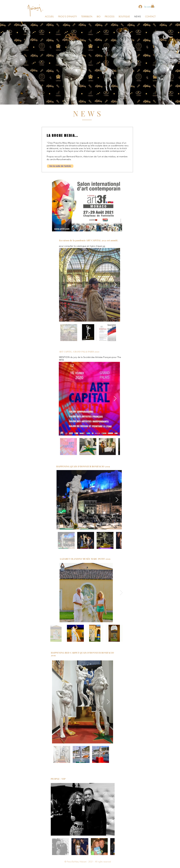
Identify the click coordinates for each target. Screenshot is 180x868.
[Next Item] (115, 285)
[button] (153, 6)
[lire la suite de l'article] (60, 166)
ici (104, 246)
